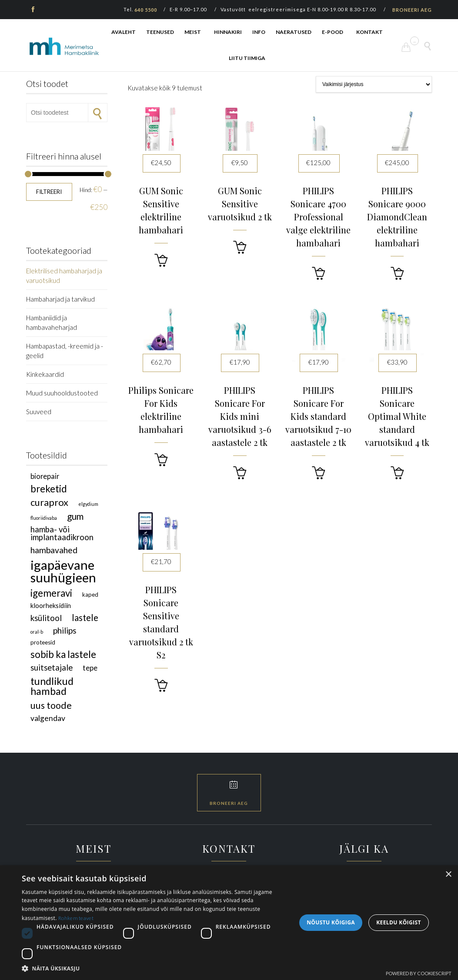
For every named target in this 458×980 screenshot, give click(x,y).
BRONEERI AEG (412, 10)
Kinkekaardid (45, 374)
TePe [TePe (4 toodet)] (90, 668)
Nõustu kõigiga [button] (331, 922)
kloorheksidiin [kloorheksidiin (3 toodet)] (51, 605)
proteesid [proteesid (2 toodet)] (43, 642)
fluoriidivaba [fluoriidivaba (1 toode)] (44, 518)
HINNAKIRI (228, 32)
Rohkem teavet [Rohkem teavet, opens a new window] (76, 918)
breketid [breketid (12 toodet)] (49, 489)
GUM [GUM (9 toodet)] (75, 516)
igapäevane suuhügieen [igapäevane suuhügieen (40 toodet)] (63, 571)
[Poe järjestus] (374, 84)
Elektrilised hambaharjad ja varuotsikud (64, 276)
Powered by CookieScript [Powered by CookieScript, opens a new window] (419, 973)
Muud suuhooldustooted (62, 393)
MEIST (193, 32)
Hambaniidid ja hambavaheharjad (52, 322)
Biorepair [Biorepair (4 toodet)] (45, 476)
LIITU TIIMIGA (247, 58)
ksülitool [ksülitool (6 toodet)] (46, 618)
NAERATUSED (294, 32)
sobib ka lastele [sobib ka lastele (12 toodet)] (63, 654)
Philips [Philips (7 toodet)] (65, 630)
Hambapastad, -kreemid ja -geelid (65, 351)
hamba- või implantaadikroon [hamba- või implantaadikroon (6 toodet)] (62, 533)
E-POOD (333, 32)
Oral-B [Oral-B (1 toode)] (37, 632)
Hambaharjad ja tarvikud (60, 299)
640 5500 (146, 10)
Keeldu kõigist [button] (399, 922)
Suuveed (39, 412)
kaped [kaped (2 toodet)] (90, 595)
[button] (161, 261)
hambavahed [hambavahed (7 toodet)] (54, 550)
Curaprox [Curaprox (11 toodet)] (49, 502)
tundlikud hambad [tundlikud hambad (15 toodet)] (52, 686)
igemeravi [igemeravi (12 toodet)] (51, 593)
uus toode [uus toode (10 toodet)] (51, 705)
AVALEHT (124, 32)
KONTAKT (369, 32)
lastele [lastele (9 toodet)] (85, 618)
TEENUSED (160, 32)
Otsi (98, 113)
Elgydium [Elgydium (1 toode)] (88, 504)
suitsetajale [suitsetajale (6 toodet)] (52, 668)
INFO (259, 32)
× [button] (448, 875)
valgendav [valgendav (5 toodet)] (48, 718)
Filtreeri (49, 192)
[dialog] (229, 923)
